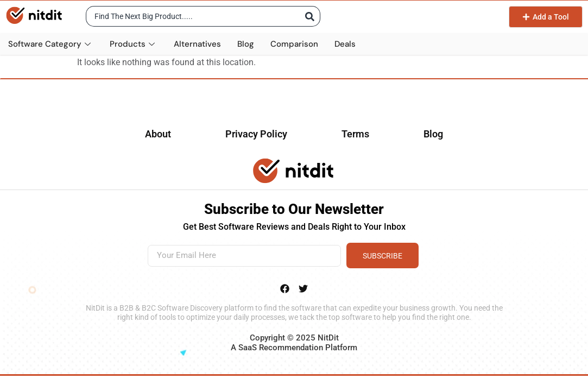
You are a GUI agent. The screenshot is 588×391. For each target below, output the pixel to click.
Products (134, 44)
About (158, 134)
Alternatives (197, 44)
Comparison (294, 44)
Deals (345, 44)
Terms (355, 134)
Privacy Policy (256, 134)
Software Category (51, 44)
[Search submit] (308, 16)
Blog (246, 44)
